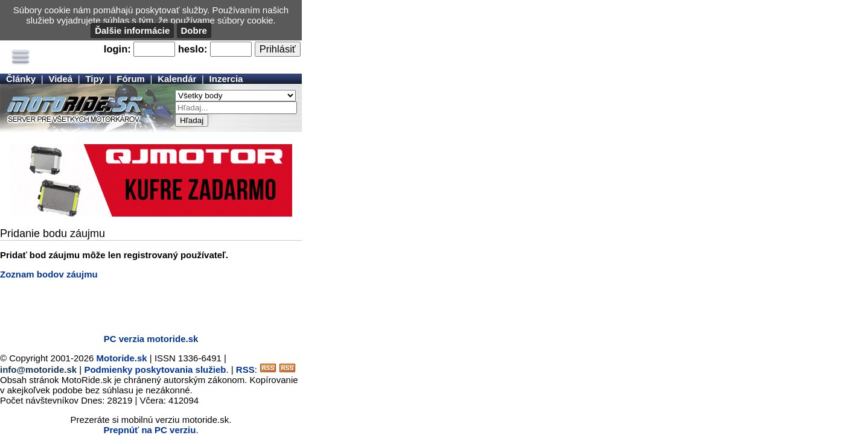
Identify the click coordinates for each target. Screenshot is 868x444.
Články (21, 79)
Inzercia (226, 79)
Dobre (194, 30)
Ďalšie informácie (132, 30)
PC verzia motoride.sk (151, 339)
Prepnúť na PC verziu (149, 430)
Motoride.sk (122, 358)
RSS (245, 369)
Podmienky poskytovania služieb (155, 369)
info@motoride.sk (38, 369)
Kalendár (177, 79)
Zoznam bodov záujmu (49, 274)
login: (117, 49)
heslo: (193, 49)
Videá (60, 79)
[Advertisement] (141, 306)
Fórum (131, 79)
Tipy (94, 79)
